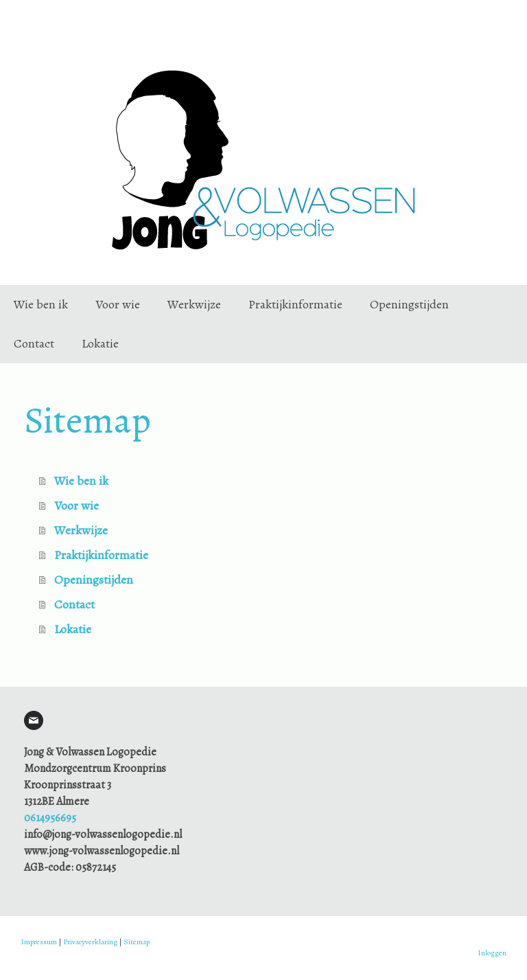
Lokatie (100, 343)
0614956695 (50, 818)
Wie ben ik (41, 304)
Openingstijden (409, 304)
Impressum (39, 942)
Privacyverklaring (90, 942)
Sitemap (137, 942)
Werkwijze (194, 304)
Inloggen (492, 953)
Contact (34, 343)
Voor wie (118, 304)
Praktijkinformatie (295, 304)
